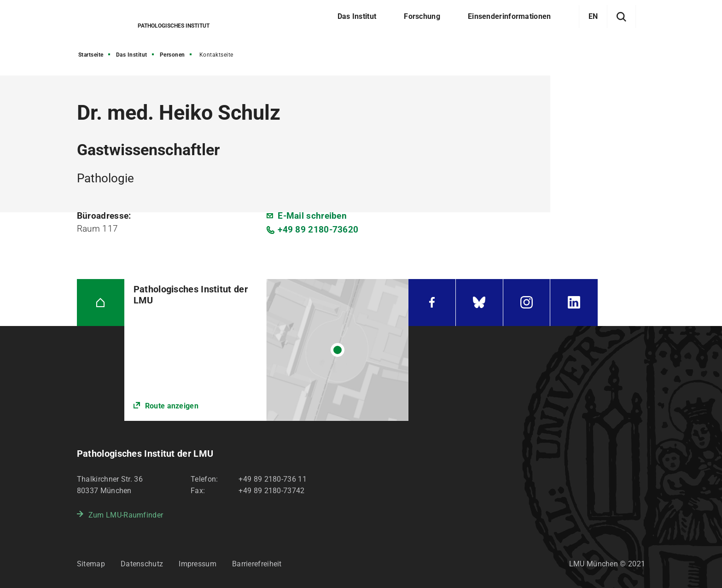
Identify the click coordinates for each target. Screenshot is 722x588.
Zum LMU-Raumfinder (126, 515)
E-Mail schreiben (312, 216)
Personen (172, 55)
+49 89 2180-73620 (318, 230)
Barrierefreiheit (257, 564)
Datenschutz (142, 564)
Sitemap (91, 564)
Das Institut (132, 55)
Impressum (198, 564)
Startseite (91, 55)
